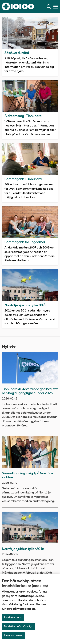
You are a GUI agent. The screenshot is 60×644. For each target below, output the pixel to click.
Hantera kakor (13, 635)
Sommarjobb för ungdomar (25, 242)
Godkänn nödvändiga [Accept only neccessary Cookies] (19, 626)
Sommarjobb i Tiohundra (23, 179)
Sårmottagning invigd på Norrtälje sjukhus (28, 476)
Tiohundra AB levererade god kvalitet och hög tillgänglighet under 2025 (30, 391)
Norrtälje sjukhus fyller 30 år (26, 305)
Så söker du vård (17, 53)
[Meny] (56, 7)
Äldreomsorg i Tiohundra (23, 116)
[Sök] (50, 7)
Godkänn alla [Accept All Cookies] (13, 617)
